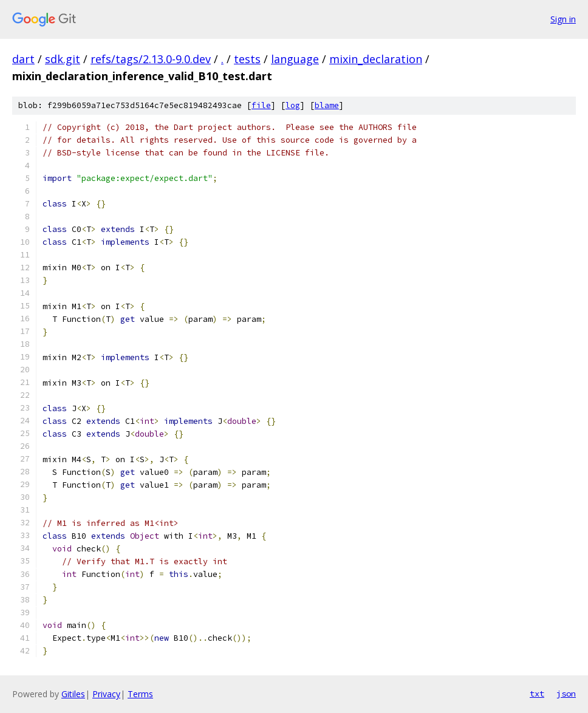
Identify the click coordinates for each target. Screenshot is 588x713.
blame (327, 105)
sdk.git (63, 59)
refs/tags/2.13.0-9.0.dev (151, 59)
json (566, 694)
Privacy (106, 694)
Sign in (563, 19)
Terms (140, 694)
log (293, 105)
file (261, 105)
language (295, 59)
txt (537, 694)
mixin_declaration (376, 59)
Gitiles (73, 694)
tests (247, 59)
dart (23, 59)
